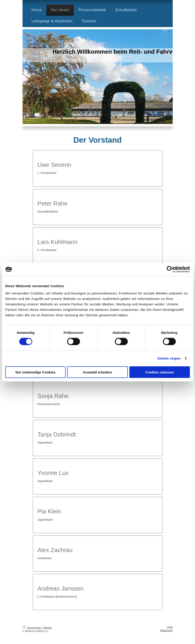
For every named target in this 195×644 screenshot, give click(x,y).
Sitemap (47, 628)
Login (170, 627)
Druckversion (32, 628)
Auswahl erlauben (97, 372)
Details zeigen (169, 358)
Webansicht (166, 630)
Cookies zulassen (160, 372)
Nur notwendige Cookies (35, 372)
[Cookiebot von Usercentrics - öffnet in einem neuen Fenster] (170, 269)
